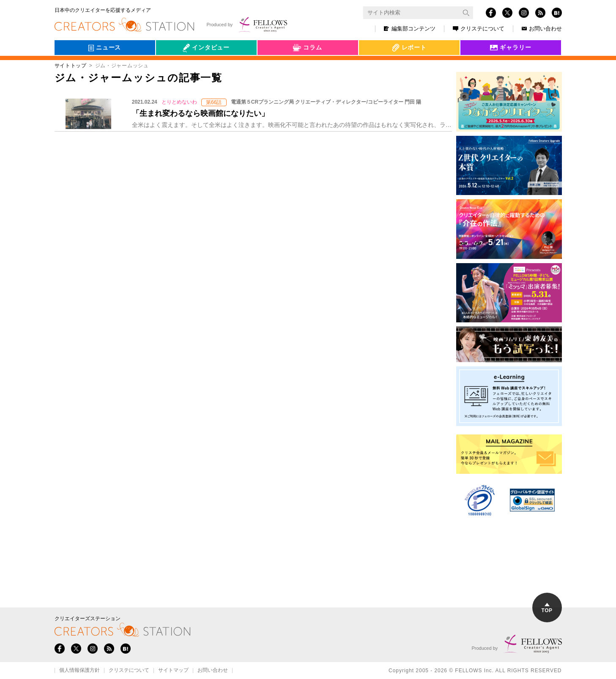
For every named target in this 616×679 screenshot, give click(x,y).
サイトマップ (173, 671)
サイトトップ (71, 66)
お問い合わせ (542, 29)
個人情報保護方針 (79, 671)
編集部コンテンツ (410, 29)
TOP (547, 608)
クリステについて (479, 29)
